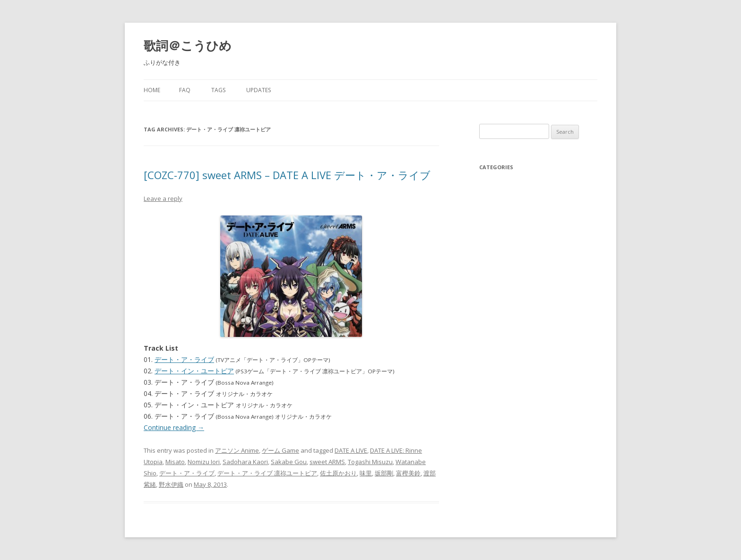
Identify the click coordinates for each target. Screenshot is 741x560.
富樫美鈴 (408, 473)
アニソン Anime (237, 450)
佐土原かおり (338, 473)
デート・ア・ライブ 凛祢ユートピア (267, 473)
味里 (366, 473)
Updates (258, 90)
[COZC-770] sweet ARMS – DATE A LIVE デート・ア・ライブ (287, 175)
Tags (218, 90)
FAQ (185, 90)
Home (152, 90)
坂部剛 (384, 473)
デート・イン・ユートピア (194, 371)
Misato (175, 462)
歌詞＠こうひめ (188, 45)
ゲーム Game (280, 450)
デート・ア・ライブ (184, 359)
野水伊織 (171, 484)
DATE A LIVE (351, 450)
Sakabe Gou (289, 462)
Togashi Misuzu (370, 462)
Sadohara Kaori (245, 462)
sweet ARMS (327, 462)
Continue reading (174, 427)
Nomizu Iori (204, 462)
